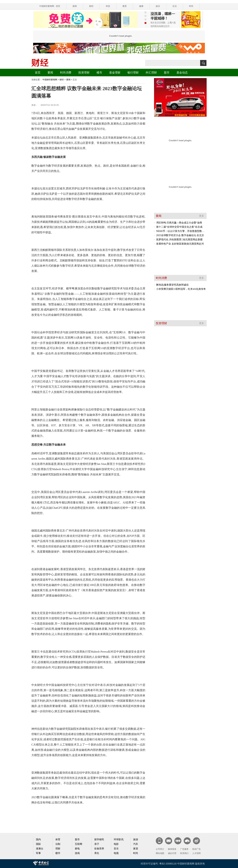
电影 (116, 844)
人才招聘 (196, 853)
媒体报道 (172, 849)
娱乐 (158, 6)
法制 (58, 844)
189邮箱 (178, 841)
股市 (167, 73)
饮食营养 (99, 849)
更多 (202, 216)
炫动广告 (196, 849)
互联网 (79, 844)
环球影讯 (119, 839)
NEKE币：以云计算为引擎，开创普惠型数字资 (181, 231)
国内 (38, 839)
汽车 (136, 844)
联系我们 (184, 853)
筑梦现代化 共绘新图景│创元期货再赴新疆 (179, 240)
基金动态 (182, 73)
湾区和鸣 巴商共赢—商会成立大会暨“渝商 (179, 223)
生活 (175, 6)
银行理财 (133, 73)
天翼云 (187, 841)
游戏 (77, 853)
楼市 (99, 73)
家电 (77, 849)
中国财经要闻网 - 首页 (50, 6)
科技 (108, 6)
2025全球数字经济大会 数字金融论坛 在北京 (180, 235)
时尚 (191, 6)
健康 (141, 6)
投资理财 (84, 73)
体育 (58, 839)
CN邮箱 (169, 841)
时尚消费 (66, 73)
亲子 (97, 844)
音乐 (116, 849)
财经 (91, 6)
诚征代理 (172, 853)
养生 (97, 853)
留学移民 (99, 839)
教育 (125, 6)
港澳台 (40, 849)
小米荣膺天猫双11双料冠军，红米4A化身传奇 (181, 289)
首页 (38, 73)
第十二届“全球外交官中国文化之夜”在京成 (179, 227)
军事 (38, 853)
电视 (116, 853)
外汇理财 (151, 73)
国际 (38, 844)
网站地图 (160, 853)
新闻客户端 (159, 841)
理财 (58, 849)
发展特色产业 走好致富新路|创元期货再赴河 (180, 244)
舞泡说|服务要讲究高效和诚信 (172, 285)
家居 (136, 849)
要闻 (50, 73)
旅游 (136, 839)
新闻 (75, 6)
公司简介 (160, 849)
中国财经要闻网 (50, 80)
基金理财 (115, 73)
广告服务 (184, 849)
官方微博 (196, 841)
